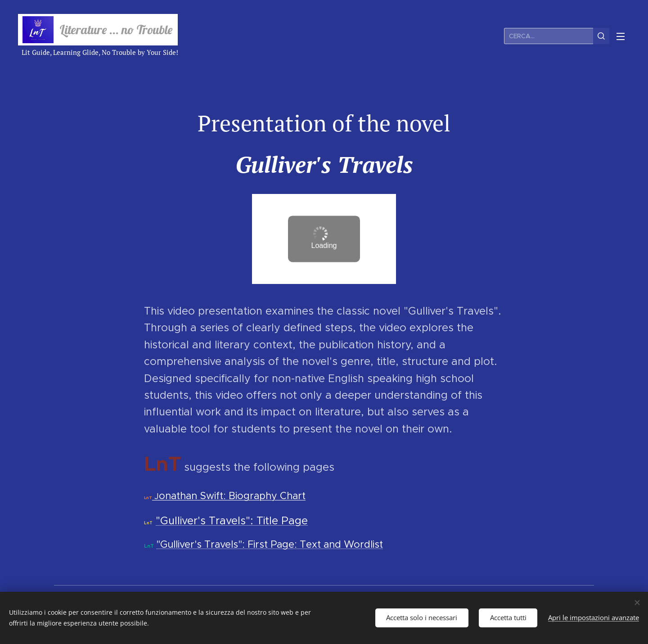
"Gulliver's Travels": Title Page (232, 520)
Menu (621, 36)
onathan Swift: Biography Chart (232, 496)
